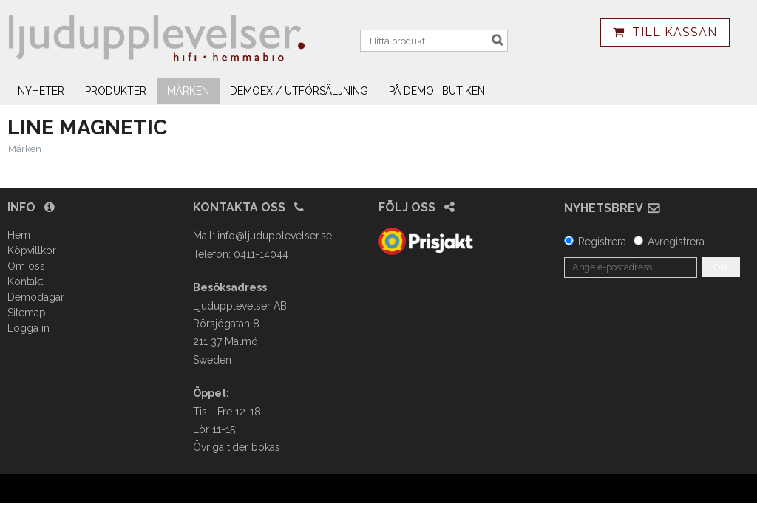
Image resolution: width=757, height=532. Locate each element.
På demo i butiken (437, 91)
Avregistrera (676, 242)
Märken (188, 91)
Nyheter (41, 91)
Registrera (602, 242)
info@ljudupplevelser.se (275, 236)
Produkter (116, 91)
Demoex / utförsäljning (299, 91)
